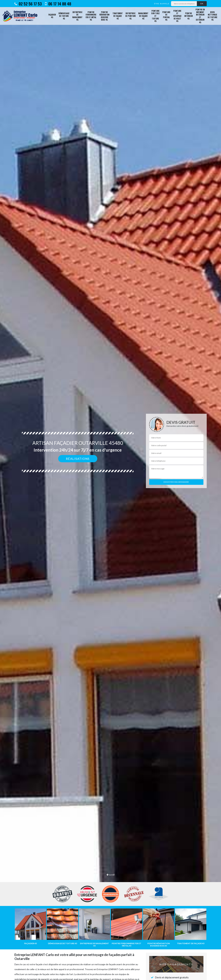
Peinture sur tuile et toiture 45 (155, 16)
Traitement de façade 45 (118, 16)
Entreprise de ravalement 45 (77, 16)
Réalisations (78, 459)
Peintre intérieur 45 (189, 16)
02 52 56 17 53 (28, 4)
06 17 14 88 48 (58, 4)
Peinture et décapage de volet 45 (177, 16)
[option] (110, 490)
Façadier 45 (52, 16)
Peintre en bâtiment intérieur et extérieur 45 (200, 16)
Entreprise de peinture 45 (131, 16)
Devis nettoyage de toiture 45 (212, 16)
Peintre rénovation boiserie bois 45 (104, 16)
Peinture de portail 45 (166, 16)
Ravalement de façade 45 (143, 16)
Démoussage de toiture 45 (64, 16)
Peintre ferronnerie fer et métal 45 (91, 16)
